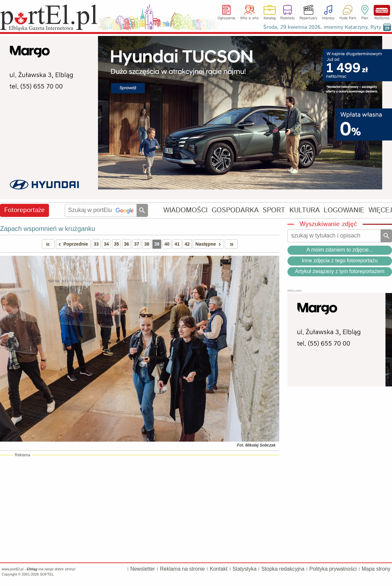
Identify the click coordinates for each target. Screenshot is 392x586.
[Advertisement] (140, 509)
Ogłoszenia (226, 18)
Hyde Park (348, 18)
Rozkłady (287, 18)
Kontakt (219, 569)
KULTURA (305, 210)
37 (137, 244)
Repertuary (308, 18)
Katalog (270, 18)
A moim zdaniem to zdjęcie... (340, 250)
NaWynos (382, 10)
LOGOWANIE (344, 210)
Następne (209, 244)
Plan (365, 18)
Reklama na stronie (182, 569)
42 (187, 244)
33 (96, 244)
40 (167, 244)
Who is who (249, 18)
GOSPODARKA (235, 210)
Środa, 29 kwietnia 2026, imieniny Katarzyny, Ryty (322, 27)
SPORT (274, 210)
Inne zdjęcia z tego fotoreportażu (340, 260)
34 (106, 244)
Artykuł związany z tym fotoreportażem (340, 271)
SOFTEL (47, 574)
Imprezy (328, 18)
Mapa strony (376, 569)
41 (177, 244)
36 (127, 244)
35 (117, 244)
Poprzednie (72, 244)
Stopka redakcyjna (283, 569)
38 (147, 244)
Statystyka (245, 569)
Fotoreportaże (24, 210)
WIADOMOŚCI (185, 210)
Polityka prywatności (333, 569)
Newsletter (143, 569)
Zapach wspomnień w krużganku (48, 229)
